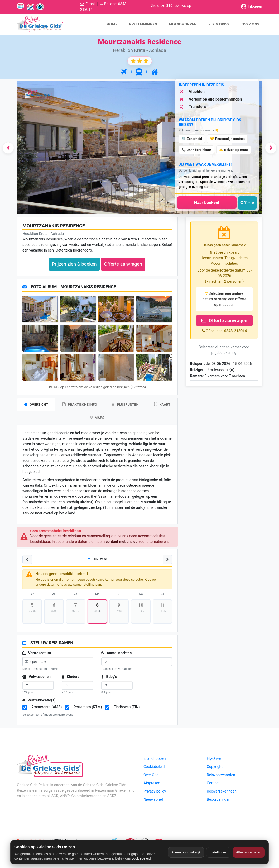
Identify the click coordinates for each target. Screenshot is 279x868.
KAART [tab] (162, 404)
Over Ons (151, 775)
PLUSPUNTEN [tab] (125, 404)
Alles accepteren (249, 852)
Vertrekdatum (37, 654)
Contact (213, 784)
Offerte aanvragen (224, 321)
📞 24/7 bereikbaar (196, 150)
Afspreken (152, 784)
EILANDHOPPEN (183, 24)
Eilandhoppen (155, 759)
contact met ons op (122, 542)
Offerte (247, 203)
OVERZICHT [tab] (36, 404)
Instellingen (218, 852)
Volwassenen (37, 677)
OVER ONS (250, 24)
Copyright (215, 767)
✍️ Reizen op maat (234, 150)
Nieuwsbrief (153, 800)
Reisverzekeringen (222, 792)
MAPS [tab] (97, 418)
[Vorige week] (27, 560)
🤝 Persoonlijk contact (227, 139)
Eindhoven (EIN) (127, 708)
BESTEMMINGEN (143, 24)
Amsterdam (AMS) (47, 708)
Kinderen (72, 677)
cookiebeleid (141, 858)
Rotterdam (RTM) (88, 708)
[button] (8, 148)
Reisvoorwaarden (221, 775)
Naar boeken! (207, 203)
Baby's (109, 677)
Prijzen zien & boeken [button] (74, 264)
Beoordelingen (219, 800)
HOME (112, 24)
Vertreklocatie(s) (39, 701)
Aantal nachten (116, 654)
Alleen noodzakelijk (186, 852)
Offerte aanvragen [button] (123, 264)
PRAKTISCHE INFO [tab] (80, 404)
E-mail (91, 4)
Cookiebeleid (154, 767)
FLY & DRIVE (219, 24)
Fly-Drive (214, 759)
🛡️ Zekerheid (192, 139)
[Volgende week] (167, 560)
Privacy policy (155, 792)
